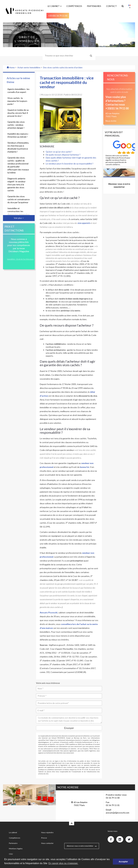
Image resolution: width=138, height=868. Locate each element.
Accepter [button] (123, 862)
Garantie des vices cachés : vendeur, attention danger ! (16, 125)
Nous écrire (111, 121)
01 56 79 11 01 (113, 805)
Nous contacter (47, 843)
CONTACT (111, 6)
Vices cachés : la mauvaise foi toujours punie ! (17, 101)
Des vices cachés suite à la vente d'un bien (63, 67)
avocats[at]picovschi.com (118, 813)
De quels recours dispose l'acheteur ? (63, 155)
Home (11, 67)
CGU (11, 854)
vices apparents (84, 223)
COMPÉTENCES (74, 6)
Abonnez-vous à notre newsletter (80, 846)
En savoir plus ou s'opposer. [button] (63, 863)
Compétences (15, 838)
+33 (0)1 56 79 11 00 (58, 16)
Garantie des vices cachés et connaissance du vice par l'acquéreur (19, 199)
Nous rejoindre (47, 832)
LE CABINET (55, 6)
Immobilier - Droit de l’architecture (20, 259)
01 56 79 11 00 (113, 798)
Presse (44, 838)
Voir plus (19, 218)
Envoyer (69, 728)
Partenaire (13, 843)
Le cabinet (13, 832)
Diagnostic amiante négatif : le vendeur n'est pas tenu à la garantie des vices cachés (16, 184)
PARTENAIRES (94, 6)
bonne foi (85, 467)
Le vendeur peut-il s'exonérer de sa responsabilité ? (70, 164)
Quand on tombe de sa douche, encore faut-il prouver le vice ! (18, 113)
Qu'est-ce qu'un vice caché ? (59, 152)
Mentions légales (16, 849)
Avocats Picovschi (49, 612)
